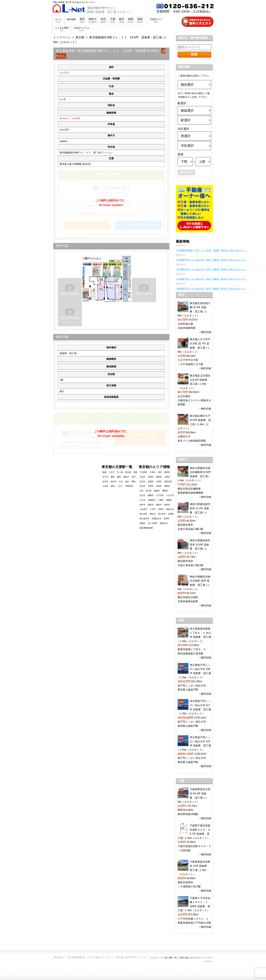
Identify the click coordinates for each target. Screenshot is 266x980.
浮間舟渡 (129, 486)
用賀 (135, 472)
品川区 (142, 482)
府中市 (142, 505)
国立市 (153, 514)
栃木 (122, 20)
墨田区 (159, 477)
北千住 (105, 477)
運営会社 (59, 957)
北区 (141, 491)
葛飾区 (151, 495)
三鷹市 (161, 500)
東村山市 (170, 509)
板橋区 (157, 491)
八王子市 (170, 495)
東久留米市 (144, 519)
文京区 (142, 477)
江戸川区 (160, 495)
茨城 (140, 20)
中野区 (151, 486)
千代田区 (143, 472)
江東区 (167, 477)
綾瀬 (104, 472)
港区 (160, 472)
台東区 (151, 477)
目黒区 (151, 482)
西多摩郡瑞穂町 (146, 528)
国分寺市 (143, 514)
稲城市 (142, 523)
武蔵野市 (152, 500)
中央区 (153, 472)
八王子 (112, 472)
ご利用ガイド (156, 21)
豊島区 (167, 486)
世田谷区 (168, 482)
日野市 (161, 509)
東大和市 (162, 514)
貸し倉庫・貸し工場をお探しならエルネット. (184, 958)
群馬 (131, 20)
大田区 (159, 482)
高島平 (126, 477)
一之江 (120, 486)
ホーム (58, 21)
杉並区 (159, 486)
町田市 (167, 505)
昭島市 (151, 505)
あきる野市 (153, 523)
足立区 (142, 495)
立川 (121, 482)
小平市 (153, 509)
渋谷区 (142, 486)
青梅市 (169, 500)
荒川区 (149, 491)
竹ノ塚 (120, 472)
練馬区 (165, 491)
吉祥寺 (105, 482)
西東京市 (164, 523)
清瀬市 (171, 514)
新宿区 (167, 472)
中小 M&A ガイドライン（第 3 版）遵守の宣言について (118, 957)
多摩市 (167, 519)
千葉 (113, 20)
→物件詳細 (205, 332)
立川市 (142, 500)
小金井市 (143, 509)
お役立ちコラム (81, 29)
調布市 (159, 505)
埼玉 (103, 20)
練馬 (119, 477)
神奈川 (92, 20)
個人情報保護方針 (76, 957)
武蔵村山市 (156, 519)
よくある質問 (62, 29)
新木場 (128, 472)
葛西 (113, 477)
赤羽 (133, 477)
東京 (82, 20)
